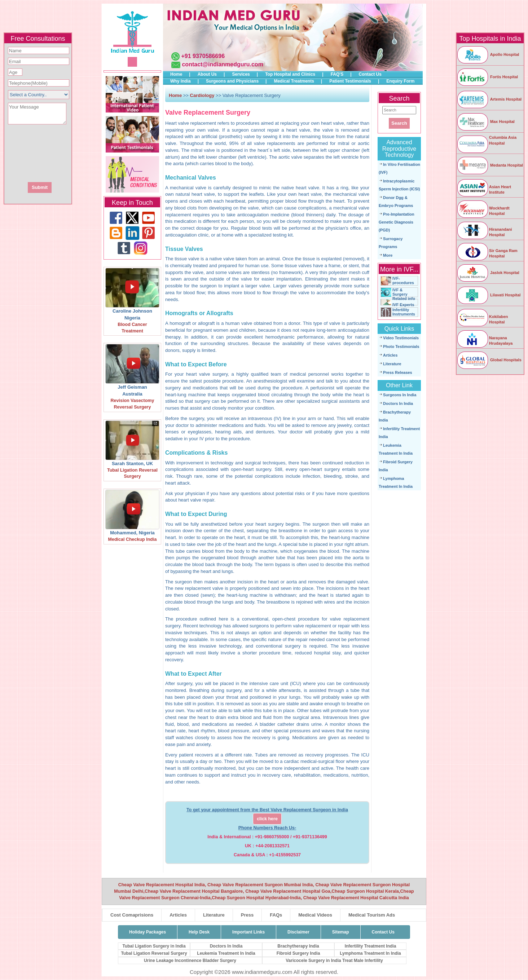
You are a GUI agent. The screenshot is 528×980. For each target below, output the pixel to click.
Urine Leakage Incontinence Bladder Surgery (190, 961)
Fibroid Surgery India (298, 953)
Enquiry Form (400, 81)
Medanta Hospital (490, 165)
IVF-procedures (403, 281)
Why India (181, 81)
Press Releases (398, 372)
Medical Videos (315, 915)
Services (241, 74)
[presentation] (77, 153)
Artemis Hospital (489, 99)
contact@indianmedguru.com (222, 64)
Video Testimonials (401, 338)
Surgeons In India (400, 395)
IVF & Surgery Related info (404, 294)
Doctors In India (398, 403)
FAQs (276, 915)
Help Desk (199, 932)
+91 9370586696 (203, 56)
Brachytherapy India (298, 946)
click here (267, 819)
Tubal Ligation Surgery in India (154, 946)
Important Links (248, 932)
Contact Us (370, 74)
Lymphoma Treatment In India (370, 953)
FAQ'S (337, 74)
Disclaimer (298, 932)
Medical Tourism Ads (372, 915)
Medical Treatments (294, 81)
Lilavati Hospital (489, 295)
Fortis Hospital (487, 77)
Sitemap (341, 932)
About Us (207, 74)
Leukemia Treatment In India (226, 953)
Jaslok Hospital (488, 273)
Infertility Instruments (404, 312)
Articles (390, 355)
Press (247, 915)
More (388, 255)
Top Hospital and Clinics (290, 74)
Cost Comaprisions (132, 915)
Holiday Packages (148, 932)
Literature (392, 364)
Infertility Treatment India (371, 946)
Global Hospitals (489, 360)
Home (176, 74)
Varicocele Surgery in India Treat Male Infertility (334, 961)
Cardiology (203, 95)
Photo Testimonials (401, 346)
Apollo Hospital (488, 54)
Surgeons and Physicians (232, 81)
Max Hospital (486, 122)
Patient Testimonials (350, 81)
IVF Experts (403, 305)
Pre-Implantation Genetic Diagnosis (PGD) (397, 222)
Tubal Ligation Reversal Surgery (154, 953)
